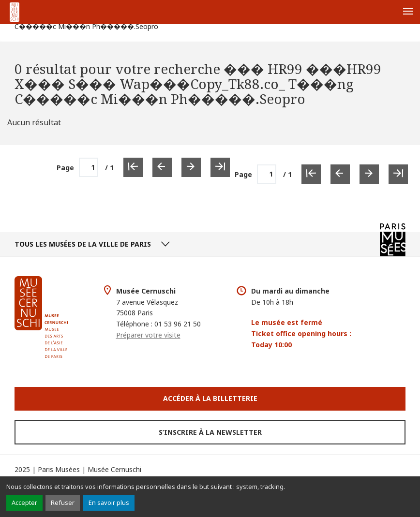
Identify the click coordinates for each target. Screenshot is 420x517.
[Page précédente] (340, 174)
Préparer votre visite (148, 335)
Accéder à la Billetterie (210, 398)
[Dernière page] (398, 174)
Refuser (63, 502)
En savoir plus (109, 502)
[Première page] (311, 174)
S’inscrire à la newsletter (210, 432)
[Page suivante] (369, 174)
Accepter (24, 502)
